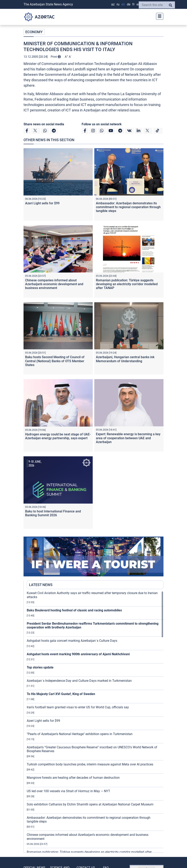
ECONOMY (34, 32)
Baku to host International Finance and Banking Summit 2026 (53, 513)
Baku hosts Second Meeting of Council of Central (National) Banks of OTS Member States (55, 361)
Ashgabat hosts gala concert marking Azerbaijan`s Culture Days (72, 641)
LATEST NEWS (41, 585)
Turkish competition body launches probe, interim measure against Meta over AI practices (90, 764)
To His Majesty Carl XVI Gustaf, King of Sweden (61, 694)
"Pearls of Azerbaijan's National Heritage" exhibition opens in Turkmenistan (80, 734)
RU (118, 4)
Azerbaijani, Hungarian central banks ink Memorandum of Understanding (125, 359)
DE (129, 4)
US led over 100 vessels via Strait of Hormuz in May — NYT (68, 791)
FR (133, 4)
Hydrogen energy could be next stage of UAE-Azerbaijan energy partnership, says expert (58, 436)
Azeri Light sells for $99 (42, 203)
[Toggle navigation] (158, 16)
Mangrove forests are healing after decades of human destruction (73, 778)
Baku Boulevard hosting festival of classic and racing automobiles (74, 610)
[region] (95, 722)
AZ (113, 4)
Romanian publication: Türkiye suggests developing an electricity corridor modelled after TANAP (127, 284)
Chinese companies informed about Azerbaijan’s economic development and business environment (54, 284)
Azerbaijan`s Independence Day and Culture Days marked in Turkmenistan (79, 681)
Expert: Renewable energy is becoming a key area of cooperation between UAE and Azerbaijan (128, 438)
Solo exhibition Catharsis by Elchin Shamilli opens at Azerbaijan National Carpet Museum (90, 804)
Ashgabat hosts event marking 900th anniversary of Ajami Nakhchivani (78, 654)
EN (123, 4)
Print (56, 57)
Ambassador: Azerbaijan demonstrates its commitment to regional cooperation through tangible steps (128, 207)
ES (138, 4)
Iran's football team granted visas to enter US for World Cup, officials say (78, 707)
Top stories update (40, 667)
